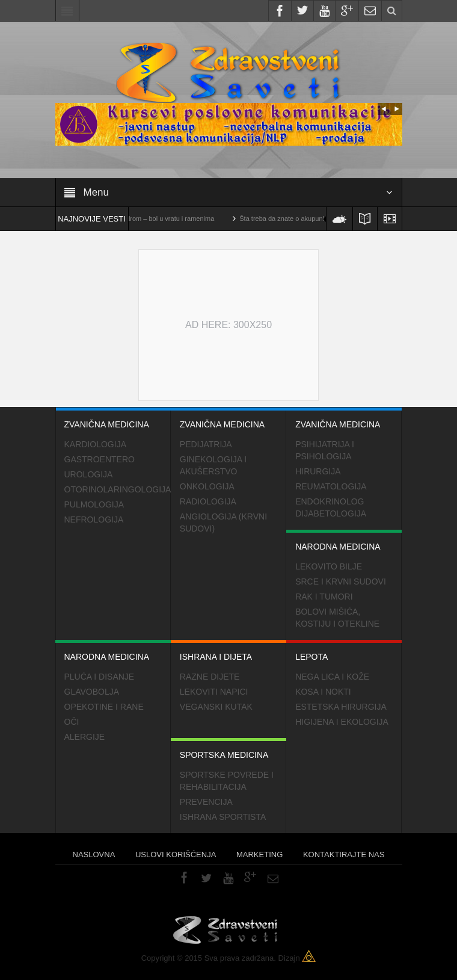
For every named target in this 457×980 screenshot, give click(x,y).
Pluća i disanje (100, 677)
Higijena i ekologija (342, 722)
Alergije (85, 737)
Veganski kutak (216, 707)
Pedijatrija (206, 444)
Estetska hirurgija (341, 707)
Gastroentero (100, 459)
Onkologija (207, 486)
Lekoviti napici (214, 692)
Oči (72, 722)
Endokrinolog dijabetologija (331, 507)
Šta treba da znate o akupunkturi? (297, 219)
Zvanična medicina (113, 418)
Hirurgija (318, 471)
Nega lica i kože (332, 677)
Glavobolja (92, 692)
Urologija (89, 474)
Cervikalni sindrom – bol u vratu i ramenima (159, 219)
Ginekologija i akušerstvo (213, 465)
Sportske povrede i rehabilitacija (227, 781)
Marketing (259, 854)
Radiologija (208, 501)
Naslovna (94, 854)
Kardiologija (95, 444)
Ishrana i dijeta (228, 651)
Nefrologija (94, 519)
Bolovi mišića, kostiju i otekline (337, 618)
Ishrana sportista (223, 817)
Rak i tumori (324, 597)
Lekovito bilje (329, 566)
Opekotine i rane (104, 707)
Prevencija (206, 802)
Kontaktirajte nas (344, 854)
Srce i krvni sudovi (341, 581)
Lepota (344, 651)
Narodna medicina (344, 541)
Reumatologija (331, 486)
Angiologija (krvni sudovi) (223, 523)
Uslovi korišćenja (176, 854)
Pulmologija (94, 504)
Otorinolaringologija (118, 489)
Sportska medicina (228, 749)
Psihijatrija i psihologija (325, 450)
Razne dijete (210, 677)
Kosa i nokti (323, 692)
